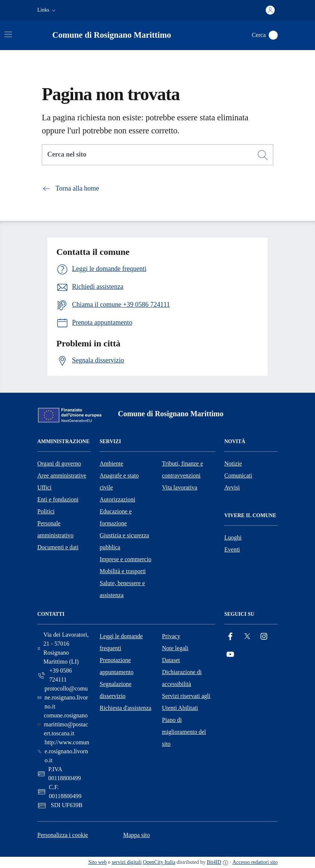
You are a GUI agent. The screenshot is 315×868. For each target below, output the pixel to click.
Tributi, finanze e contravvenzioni (183, 469)
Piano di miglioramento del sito (184, 732)
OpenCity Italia (159, 862)
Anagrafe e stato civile (119, 481)
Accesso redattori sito (255, 862)
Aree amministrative (62, 475)
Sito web (98, 862)
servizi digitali (127, 862)
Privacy (171, 636)
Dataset (171, 660)
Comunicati (238, 475)
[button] (47, 10)
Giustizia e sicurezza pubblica (124, 541)
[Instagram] (264, 637)
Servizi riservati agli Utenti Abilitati (186, 702)
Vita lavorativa (180, 487)
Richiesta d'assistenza (125, 708)
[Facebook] (230, 637)
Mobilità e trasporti (123, 571)
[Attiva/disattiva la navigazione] (8, 34)
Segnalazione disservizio (116, 690)
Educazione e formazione (116, 517)
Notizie (233, 464)
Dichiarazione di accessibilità (182, 678)
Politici (46, 511)
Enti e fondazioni (58, 499)
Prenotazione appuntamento (117, 666)
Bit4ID (214, 862)
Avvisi (232, 487)
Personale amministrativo (55, 529)
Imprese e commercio (126, 559)
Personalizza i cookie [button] (63, 835)
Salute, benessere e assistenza (122, 589)
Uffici (44, 487)
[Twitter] (247, 637)
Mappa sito (137, 835)
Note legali (175, 648)
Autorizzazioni (117, 499)
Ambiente (111, 464)
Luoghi (233, 538)
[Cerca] (263, 155)
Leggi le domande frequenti (121, 642)
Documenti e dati (58, 547)
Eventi (232, 549)
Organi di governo (59, 464)
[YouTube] (230, 654)
